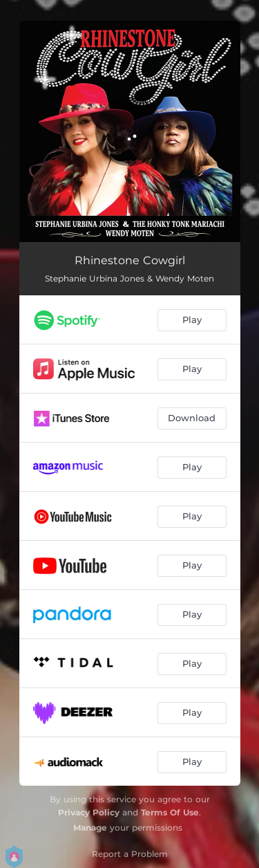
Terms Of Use (170, 812)
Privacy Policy (89, 812)
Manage (90, 828)
